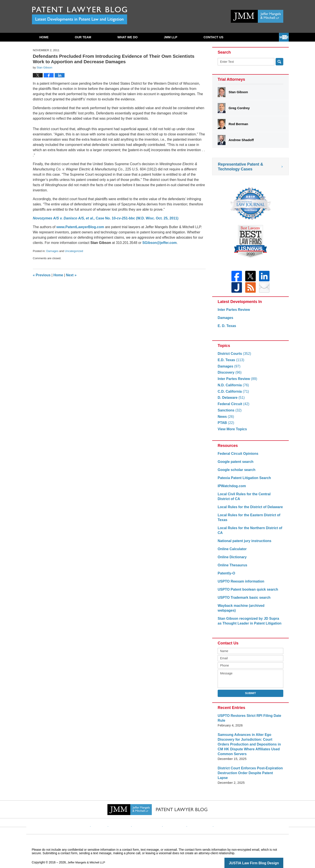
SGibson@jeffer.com (160, 243)
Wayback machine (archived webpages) (248, 608)
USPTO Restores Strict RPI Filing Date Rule (247, 716)
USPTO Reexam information (240, 584)
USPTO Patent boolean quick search (246, 592)
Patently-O (226, 576)
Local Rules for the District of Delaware (248, 510)
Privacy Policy (150, 815)
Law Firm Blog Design (262, 856)
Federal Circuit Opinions (237, 456)
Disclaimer (127, 815)
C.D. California (232, 394)
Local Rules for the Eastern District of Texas (247, 520)
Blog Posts (218, 815)
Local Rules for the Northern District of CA (248, 533)
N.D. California (232, 388)
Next (71, 275)
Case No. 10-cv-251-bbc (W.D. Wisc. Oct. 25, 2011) (106, 218)
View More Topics (231, 432)
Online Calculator (231, 552)
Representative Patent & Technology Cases (241, 167)
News (225, 419)
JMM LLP (171, 37)
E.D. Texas (230, 363)
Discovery (229, 375)
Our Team (83, 37)
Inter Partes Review (233, 312)
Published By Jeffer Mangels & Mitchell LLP (257, 16)
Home (44, 37)
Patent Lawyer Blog (80, 15)
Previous (42, 275)
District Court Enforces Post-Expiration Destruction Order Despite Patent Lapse (249, 768)
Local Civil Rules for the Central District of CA (249, 499)
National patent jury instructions (243, 543)
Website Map (196, 815)
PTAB (225, 425)
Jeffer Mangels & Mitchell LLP (88, 855)
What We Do (128, 37)
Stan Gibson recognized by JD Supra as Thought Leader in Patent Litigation (249, 619)
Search (279, 62)
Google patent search (234, 464)
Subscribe (212, 37)
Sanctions (229, 413)
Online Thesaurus (232, 568)
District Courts (233, 356)
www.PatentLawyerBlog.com (80, 227)
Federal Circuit (233, 407)
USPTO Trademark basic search (242, 600)
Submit (250, 691)
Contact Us (258, 37)
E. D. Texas (226, 328)
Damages (52, 251)
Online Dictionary (231, 560)
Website (108, 815)
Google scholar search (235, 472)
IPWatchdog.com (231, 489)
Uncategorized (74, 251)
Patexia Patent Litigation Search (243, 480)
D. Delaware (230, 400)
